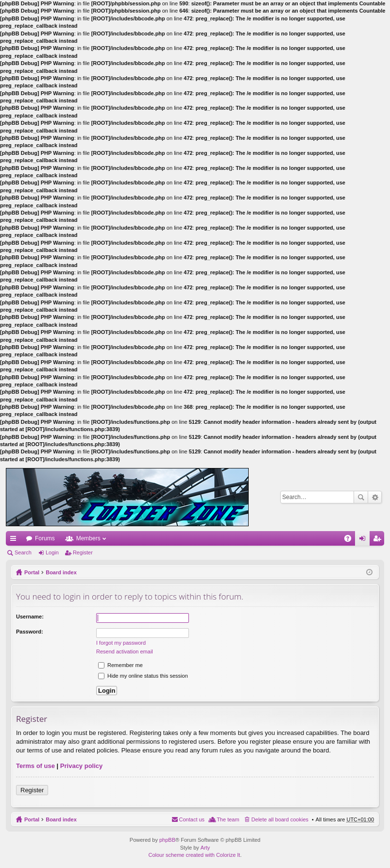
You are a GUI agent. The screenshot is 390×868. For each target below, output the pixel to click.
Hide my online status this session (143, 676)
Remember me (120, 665)
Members (88, 538)
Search (361, 497)
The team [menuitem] (228, 819)
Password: (30, 632)
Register (83, 552)
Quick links (15, 540)
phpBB (167, 840)
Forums (45, 538)
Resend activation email (125, 651)
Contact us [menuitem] (192, 819)
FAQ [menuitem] (351, 540)
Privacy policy (81, 766)
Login (52, 552)
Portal (32, 572)
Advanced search (375, 497)
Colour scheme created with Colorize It (195, 855)
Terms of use (35, 766)
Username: (30, 617)
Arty (205, 848)
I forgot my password (121, 643)
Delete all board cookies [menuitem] (280, 819)
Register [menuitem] (379, 540)
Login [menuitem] (365, 540)
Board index (61, 572)
